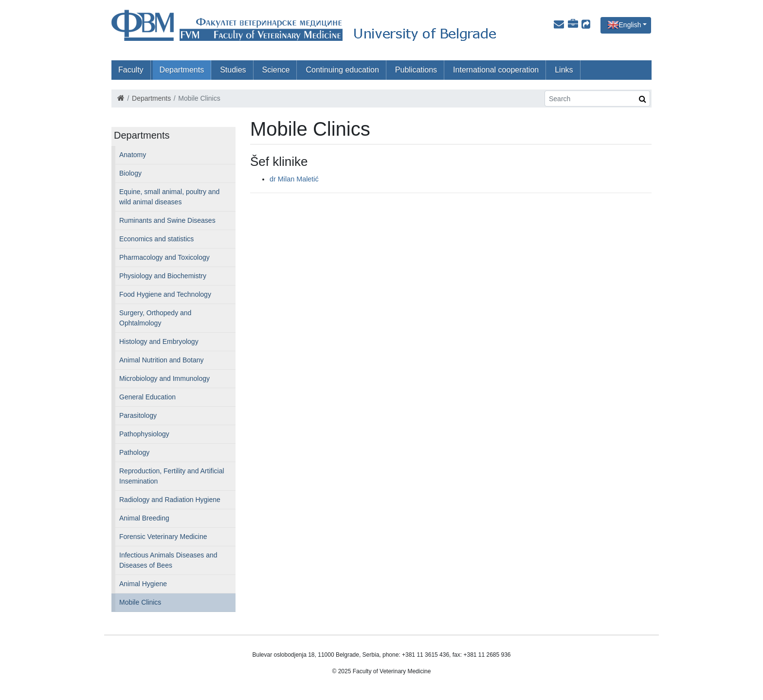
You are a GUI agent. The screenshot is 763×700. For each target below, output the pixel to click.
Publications (416, 70)
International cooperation (496, 70)
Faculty (131, 70)
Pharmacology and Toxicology (164, 257)
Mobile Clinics (140, 602)
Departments (182, 70)
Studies (233, 70)
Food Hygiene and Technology (165, 294)
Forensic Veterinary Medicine (163, 537)
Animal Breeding (144, 518)
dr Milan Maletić (294, 179)
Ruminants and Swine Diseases (167, 220)
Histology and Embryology (159, 341)
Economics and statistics (156, 239)
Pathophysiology (144, 434)
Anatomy (133, 155)
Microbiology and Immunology (164, 378)
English (630, 25)
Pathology (134, 452)
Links (564, 70)
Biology (130, 173)
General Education (147, 397)
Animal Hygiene (143, 584)
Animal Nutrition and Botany (162, 360)
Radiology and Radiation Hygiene (170, 500)
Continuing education (342, 70)
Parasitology (138, 415)
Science (276, 70)
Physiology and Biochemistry (163, 276)
